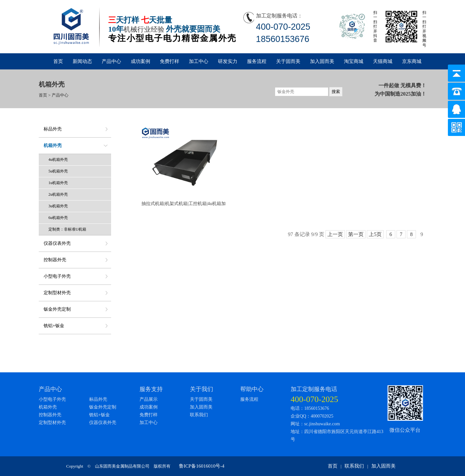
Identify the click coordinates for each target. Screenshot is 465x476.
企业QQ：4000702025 (312, 416)
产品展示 (149, 399)
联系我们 (199, 415)
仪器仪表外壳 (57, 243)
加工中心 (199, 61)
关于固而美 (288, 61)
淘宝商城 (354, 61)
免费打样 (170, 61)
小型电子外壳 (57, 276)
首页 (58, 61)
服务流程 (257, 61)
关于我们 (201, 389)
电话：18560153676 (310, 408)
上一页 (335, 234)
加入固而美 (322, 61)
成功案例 (140, 61)
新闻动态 (82, 61)
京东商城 (412, 61)
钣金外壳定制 (57, 309)
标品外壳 (53, 129)
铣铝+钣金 (54, 326)
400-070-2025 (314, 399)
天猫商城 (383, 61)
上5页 (375, 234)
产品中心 (111, 61)
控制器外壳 (55, 260)
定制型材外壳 (57, 293)
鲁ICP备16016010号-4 (202, 466)
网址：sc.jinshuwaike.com (315, 424)
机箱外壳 (53, 145)
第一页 (356, 234)
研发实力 (228, 61)
